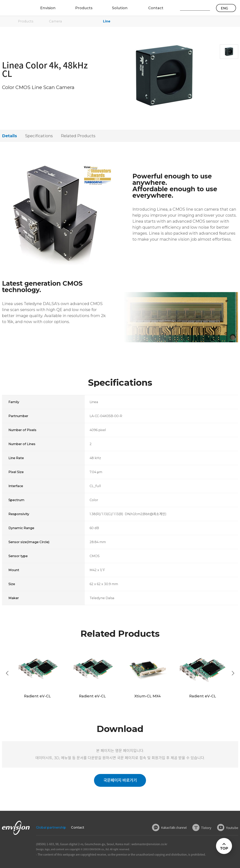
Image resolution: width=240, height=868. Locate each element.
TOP (224, 848)
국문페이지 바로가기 (120, 780)
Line (107, 21)
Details (9, 136)
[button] (233, 673)
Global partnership (51, 827)
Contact (78, 827)
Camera (55, 21)
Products (26, 21)
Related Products (78, 136)
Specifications (39, 136)
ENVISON (14, 8)
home (4, 21)
